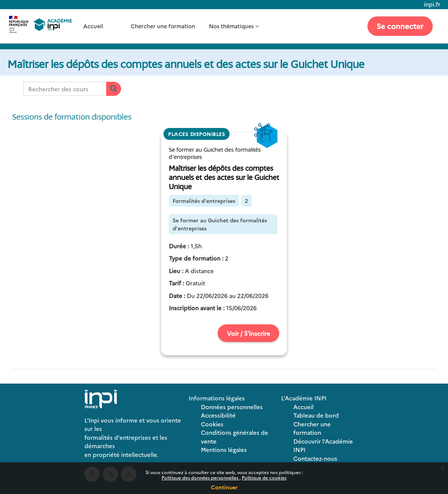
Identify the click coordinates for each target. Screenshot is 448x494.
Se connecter (400, 26)
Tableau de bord (316, 415)
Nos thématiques (231, 26)
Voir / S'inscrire (248, 333)
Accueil (93, 26)
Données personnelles (232, 407)
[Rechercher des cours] (65, 89)
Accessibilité (218, 415)
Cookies (212, 424)
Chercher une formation (163, 26)
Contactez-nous (315, 458)
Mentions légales (224, 449)
